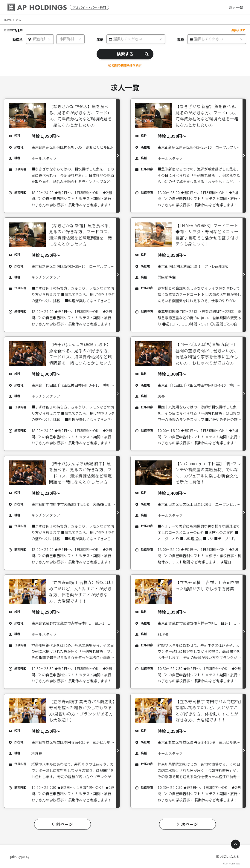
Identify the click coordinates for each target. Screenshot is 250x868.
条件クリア (238, 30)
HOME (8, 20)
